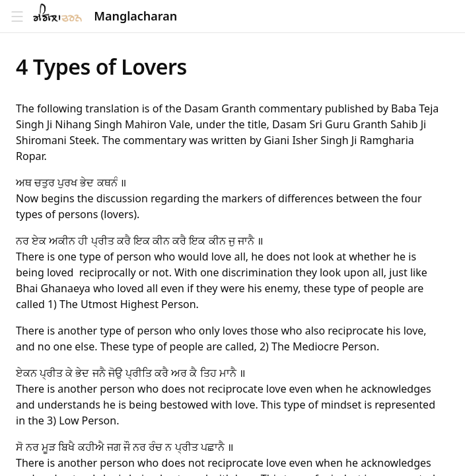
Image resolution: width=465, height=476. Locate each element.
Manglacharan (135, 16)
